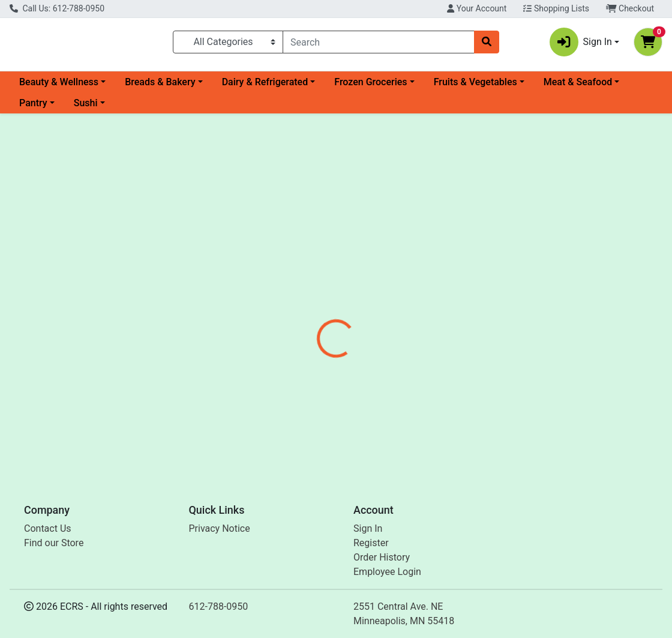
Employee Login (387, 572)
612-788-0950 (219, 606)
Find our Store (54, 543)
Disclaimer (366, 272)
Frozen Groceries (370, 87)
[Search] (379, 44)
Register (371, 543)
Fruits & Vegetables (475, 87)
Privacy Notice (220, 528)
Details (313, 272)
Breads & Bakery (160, 87)
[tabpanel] (476, 329)
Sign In (368, 528)
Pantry (33, 108)
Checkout (630, 8)
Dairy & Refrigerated (265, 87)
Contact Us (48, 528)
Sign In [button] (581, 44)
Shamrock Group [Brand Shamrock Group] (433, 317)
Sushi (86, 108)
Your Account (477, 8)
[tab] (313, 272)
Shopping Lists (556, 8)
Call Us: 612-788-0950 (57, 8)
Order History (382, 557)
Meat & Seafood (578, 87)
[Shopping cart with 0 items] (648, 44)
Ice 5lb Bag (318, 427)
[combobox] (379, 44)
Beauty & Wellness (59, 87)
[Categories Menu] (228, 44)
